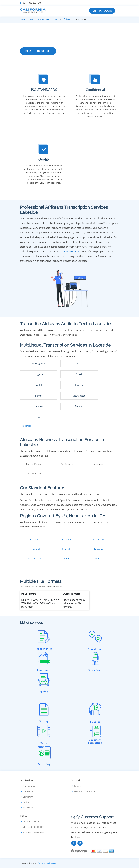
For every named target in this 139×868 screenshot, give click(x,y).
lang (57, 19)
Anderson (98, 540)
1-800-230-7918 (70, 251)
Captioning (28, 797)
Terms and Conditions (85, 791)
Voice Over (28, 808)
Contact (78, 786)
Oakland (35, 549)
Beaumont (35, 540)
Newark (98, 558)
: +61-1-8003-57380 (34, 832)
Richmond (67, 540)
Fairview (98, 549)
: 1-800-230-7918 (32, 3)
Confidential (95, 90)
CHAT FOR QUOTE (102, 11)
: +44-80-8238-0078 (33, 827)
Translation (28, 791)
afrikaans (67, 19)
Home (23, 19)
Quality (44, 159)
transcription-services (40, 19)
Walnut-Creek (35, 558)
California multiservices (47, 863)
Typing (26, 802)
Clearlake (67, 549)
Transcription (29, 786)
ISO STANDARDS (44, 90)
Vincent (67, 558)
